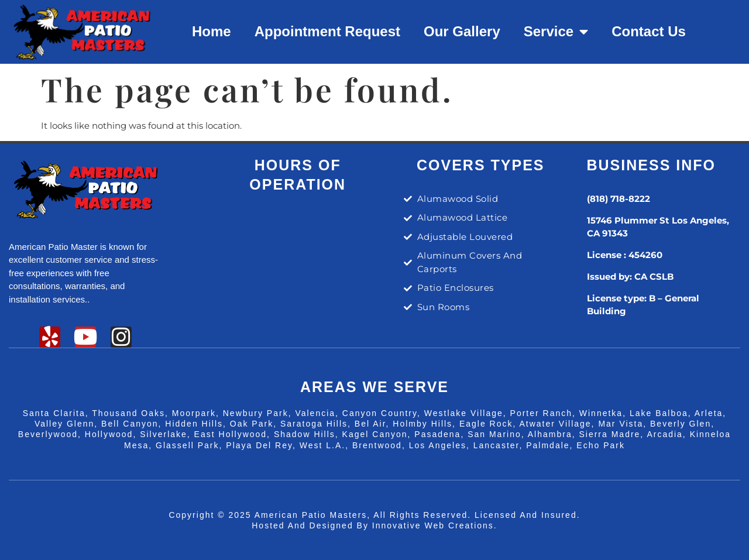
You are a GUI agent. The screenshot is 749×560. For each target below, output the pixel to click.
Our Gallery (462, 31)
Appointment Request (327, 31)
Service (556, 32)
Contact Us (649, 31)
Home (212, 31)
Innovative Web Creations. (435, 525)
